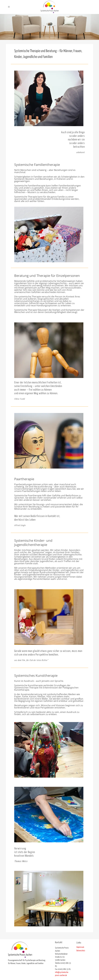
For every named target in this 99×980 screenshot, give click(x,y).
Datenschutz (81, 951)
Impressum (80, 947)
